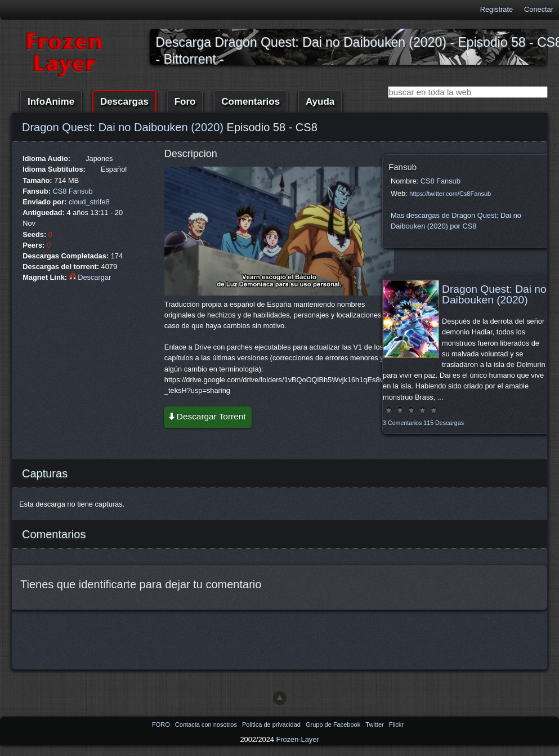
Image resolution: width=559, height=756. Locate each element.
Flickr (396, 724)
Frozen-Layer (297, 739)
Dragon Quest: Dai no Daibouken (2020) (123, 127)
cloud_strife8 (89, 202)
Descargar (90, 277)
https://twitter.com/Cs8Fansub (450, 194)
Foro (185, 102)
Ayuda (320, 102)
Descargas (124, 102)
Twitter (375, 724)
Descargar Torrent (207, 416)
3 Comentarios (402, 423)
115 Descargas (444, 423)
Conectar (539, 9)
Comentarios (251, 102)
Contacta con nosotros (207, 724)
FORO (162, 724)
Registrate (497, 9)
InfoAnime (51, 102)
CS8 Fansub (73, 191)
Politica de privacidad (272, 724)
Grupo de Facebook (334, 724)
